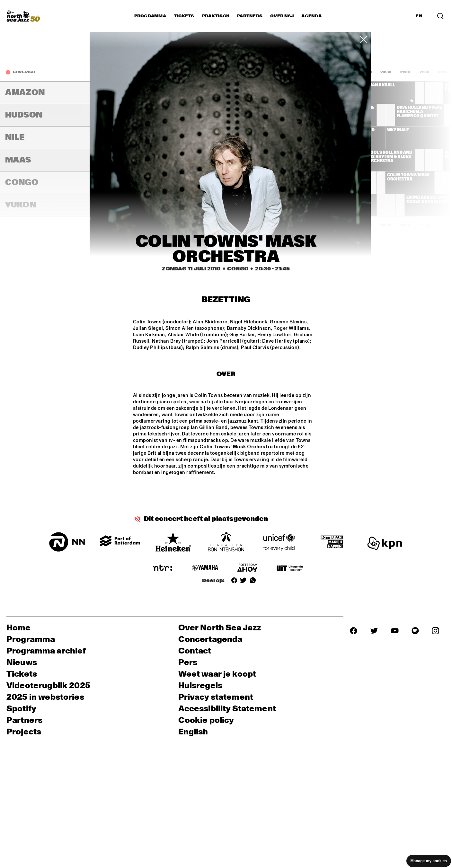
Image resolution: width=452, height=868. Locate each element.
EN (419, 16)
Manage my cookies (429, 861)
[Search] (440, 16)
